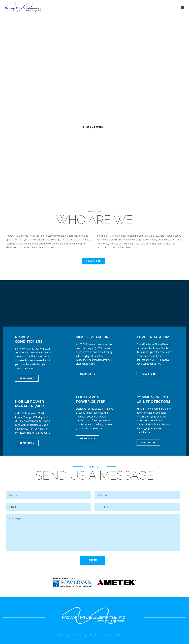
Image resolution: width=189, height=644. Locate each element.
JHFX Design (80, 635)
